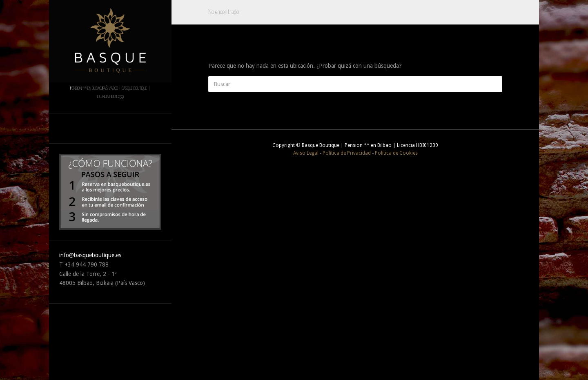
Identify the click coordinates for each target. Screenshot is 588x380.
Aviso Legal (306, 153)
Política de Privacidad (347, 153)
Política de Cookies (396, 153)
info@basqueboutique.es (90, 255)
